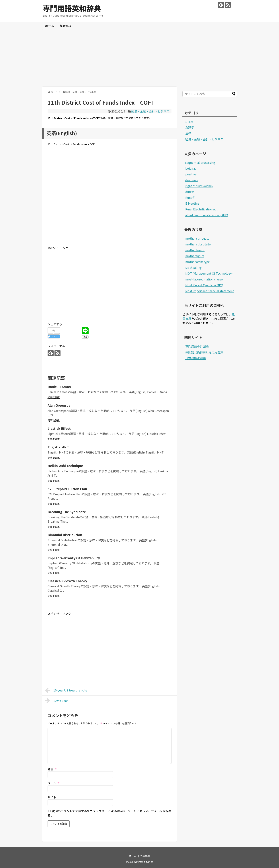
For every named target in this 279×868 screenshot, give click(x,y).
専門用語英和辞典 (72, 8)
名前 (52, 769)
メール (54, 783)
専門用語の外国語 (197, 346)
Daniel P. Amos (59, 387)
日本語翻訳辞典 (196, 358)
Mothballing (194, 268)
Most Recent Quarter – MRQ (204, 285)
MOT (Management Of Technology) (209, 273)
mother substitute (198, 244)
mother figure (195, 256)
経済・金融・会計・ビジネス (150, 111)
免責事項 (66, 26)
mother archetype (198, 262)
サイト (52, 797)
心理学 (190, 127)
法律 (188, 133)
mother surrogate (197, 238)
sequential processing (200, 162)
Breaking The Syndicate (67, 512)
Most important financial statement (210, 291)
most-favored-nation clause (204, 279)
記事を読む (54, 397)
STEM (189, 122)
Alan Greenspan (60, 405)
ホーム (50, 26)
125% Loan (57, 701)
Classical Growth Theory (67, 581)
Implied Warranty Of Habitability (74, 558)
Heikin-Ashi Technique (65, 466)
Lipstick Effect (59, 428)
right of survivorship (199, 186)
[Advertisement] (140, 58)
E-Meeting (192, 203)
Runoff (190, 197)
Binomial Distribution (65, 535)
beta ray (191, 168)
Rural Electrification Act (201, 209)
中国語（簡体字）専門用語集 (204, 352)
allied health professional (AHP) (207, 215)
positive (191, 174)
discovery (192, 180)
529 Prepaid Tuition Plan (67, 489)
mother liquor (195, 250)
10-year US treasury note (66, 690)
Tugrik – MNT (58, 447)
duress (190, 192)
